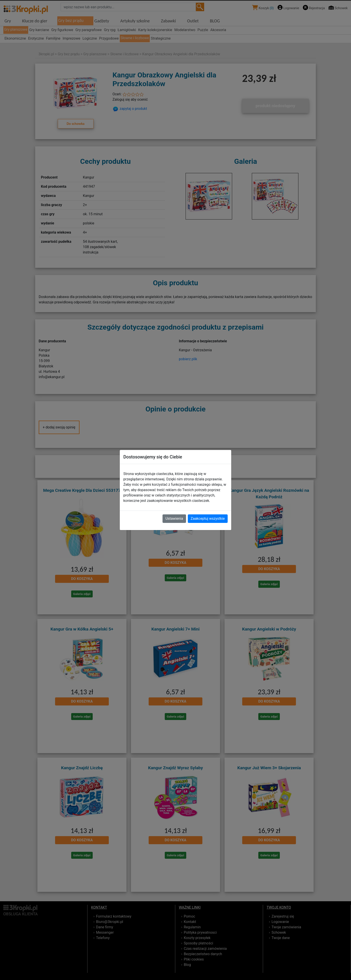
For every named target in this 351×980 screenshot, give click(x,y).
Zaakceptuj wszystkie (208, 519)
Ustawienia (174, 519)
